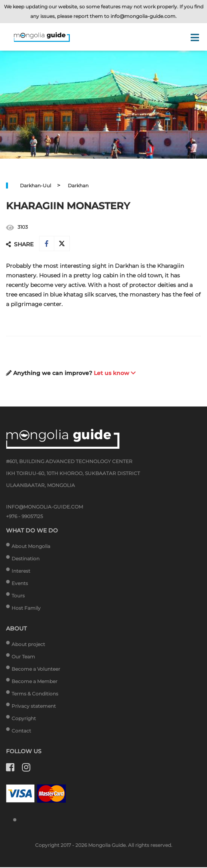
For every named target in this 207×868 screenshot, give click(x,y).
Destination (26, 559)
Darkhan (78, 186)
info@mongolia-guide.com (143, 16)
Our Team (23, 657)
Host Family (26, 609)
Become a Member (34, 682)
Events (20, 584)
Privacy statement (34, 707)
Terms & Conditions (35, 694)
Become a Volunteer (36, 670)
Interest (21, 572)
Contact (21, 732)
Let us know (115, 374)
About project (28, 645)
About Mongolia (31, 547)
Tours (18, 596)
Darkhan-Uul (35, 186)
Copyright (24, 719)
